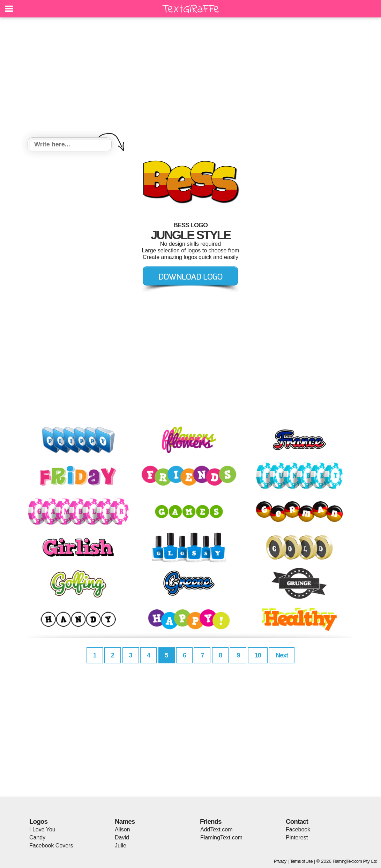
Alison (122, 829)
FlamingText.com (221, 837)
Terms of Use (301, 861)
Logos (38, 821)
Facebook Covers (51, 846)
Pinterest (297, 837)
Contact (297, 821)
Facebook (298, 829)
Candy (37, 837)
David (122, 837)
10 (258, 655)
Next (282, 655)
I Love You (42, 829)
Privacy (280, 861)
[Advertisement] (190, 78)
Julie (121, 846)
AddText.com (216, 829)
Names (125, 821)
